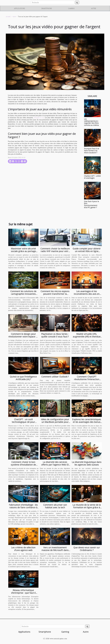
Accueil (8, 16)
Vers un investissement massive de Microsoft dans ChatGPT (55, 550)
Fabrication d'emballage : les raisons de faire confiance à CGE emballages (23, 507)
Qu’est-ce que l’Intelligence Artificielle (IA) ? (23, 378)
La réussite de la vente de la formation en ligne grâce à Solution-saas (87, 507)
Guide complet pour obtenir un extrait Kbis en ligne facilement (87, 251)
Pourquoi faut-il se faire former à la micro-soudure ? (92, 151)
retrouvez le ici (39, 118)
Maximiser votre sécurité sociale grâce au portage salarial (23, 251)
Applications (19, 8)
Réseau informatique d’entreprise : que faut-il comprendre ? (23, 593)
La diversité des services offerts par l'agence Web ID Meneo (55, 465)
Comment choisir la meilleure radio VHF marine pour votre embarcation (55, 251)
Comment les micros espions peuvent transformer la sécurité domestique (55, 294)
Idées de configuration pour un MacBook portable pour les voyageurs (55, 422)
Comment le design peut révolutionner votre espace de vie (23, 337)
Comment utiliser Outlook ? (55, 377)
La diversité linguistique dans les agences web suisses (87, 463)
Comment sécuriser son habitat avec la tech (55, 506)
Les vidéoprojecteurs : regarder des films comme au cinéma (91, 122)
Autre (94, 8)
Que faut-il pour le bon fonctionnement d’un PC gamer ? (92, 204)
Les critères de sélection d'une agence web (23, 549)
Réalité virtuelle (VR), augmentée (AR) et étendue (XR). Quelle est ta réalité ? (87, 337)
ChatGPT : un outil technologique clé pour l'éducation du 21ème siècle (23, 422)
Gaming (71, 8)
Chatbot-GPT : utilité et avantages (92, 177)
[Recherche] (53, 2)
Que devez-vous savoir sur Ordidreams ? (87, 549)
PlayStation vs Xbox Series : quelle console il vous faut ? (55, 335)
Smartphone (47, 8)
